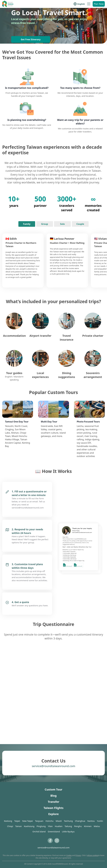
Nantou (91, 821)
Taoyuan (39, 821)
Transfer (54, 802)
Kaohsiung (29, 826)
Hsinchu (50, 821)
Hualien (59, 826)
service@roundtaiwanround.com (53, 766)
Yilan (50, 826)
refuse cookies (93, 855)
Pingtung (41, 826)
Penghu (78, 826)
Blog (53, 796)
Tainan (19, 826)
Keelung (8, 821)
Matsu (97, 826)
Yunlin (100, 821)
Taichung (68, 821)
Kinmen (88, 826)
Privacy (78, 855)
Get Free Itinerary (31, 39)
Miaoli (59, 821)
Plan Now (99, 4)
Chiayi (10, 826)
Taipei (17, 821)
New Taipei (28, 821)
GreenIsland (54, 831)
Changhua (80, 821)
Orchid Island (39, 831)
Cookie (69, 855)
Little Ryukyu (68, 831)
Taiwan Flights (53, 808)
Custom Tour (53, 789)
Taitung (68, 826)
